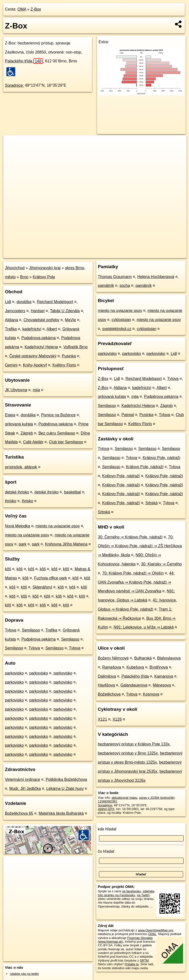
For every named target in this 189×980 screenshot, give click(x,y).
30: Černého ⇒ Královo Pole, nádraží (130, 537)
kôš (8, 569)
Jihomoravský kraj (45, 268)
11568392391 (108, 801)
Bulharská (143, 658)
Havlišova (106, 685)
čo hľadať (106, 851)
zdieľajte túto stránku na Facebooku (126, 893)
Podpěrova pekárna (39, 338)
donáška (24, 302)
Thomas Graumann (115, 277)
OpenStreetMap (100, 254)
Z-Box (36, 9)
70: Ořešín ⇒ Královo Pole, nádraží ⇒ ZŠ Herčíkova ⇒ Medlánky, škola (140, 546)
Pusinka (69, 356)
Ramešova (111, 667)
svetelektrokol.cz (117, 329)
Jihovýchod (15, 268)
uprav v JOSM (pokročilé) (157, 798)
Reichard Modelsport (55, 302)
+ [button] (12, 144)
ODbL (152, 934)
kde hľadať (107, 829)
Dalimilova (107, 676)
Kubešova (135, 667)
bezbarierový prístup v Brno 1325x (128, 753)
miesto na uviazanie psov (58, 526)
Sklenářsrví (42, 587)
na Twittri (143, 895)
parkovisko (14, 673)
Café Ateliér (33, 442)
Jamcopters (15, 311)
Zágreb (27, 433)
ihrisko (11, 501)
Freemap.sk (126, 254)
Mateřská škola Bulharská (61, 813)
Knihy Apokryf (35, 365)
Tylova (11, 630)
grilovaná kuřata (19, 424)
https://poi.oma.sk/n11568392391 (164, 254)
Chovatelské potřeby (42, 320)
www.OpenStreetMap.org (155, 930)
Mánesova (162, 685)
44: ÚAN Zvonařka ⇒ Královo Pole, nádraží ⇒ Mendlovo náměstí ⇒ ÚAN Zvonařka (136, 582)
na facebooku (132, 891)
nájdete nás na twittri (24, 974)
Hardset (38, 311)
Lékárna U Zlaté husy (65, 789)
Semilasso (31, 630)
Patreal (128, 415)
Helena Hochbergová (156, 277)
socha (125, 286)
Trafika (11, 329)
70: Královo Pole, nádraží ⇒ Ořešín (133, 573)
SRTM (144, 960)
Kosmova (151, 694)
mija (36, 390)
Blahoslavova (169, 658)
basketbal (72, 492)
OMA (22, 9)
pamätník (106, 286)
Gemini (11, 365)
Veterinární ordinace (23, 779)
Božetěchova (109, 694)
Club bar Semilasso (66, 442)
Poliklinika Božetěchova (66, 779)
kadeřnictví (32, 329)
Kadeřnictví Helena (41, 347)
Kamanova (164, 676)
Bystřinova (159, 667)
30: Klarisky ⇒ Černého (161, 564)
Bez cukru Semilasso (57, 433)
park (23, 544)
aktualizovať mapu (125, 798)
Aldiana (11, 320)
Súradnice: (14, 85)
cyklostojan (121, 320)
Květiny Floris (64, 365)
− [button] (12, 151)
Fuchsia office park (50, 578)
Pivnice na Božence (58, 415)
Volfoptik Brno (76, 347)
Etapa (10, 415)
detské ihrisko (17, 492)
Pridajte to (132, 964)
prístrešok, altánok (21, 467)
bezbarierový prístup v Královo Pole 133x (134, 744)
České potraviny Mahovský (33, 356)
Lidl (8, 302)
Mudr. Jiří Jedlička (25, 789)
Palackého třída (24, 61)
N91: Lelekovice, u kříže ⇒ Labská (144, 627)
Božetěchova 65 (19, 813)
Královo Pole (44, 277)
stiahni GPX (106, 809)
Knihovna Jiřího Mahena (66, 544)
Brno (24, 277)
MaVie (71, 320)
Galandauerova (134, 685)
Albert (52, 329)
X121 (102, 719)
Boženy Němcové (113, 658)
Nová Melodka (17, 526)
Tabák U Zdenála (65, 311)
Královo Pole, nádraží (162, 458)
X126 (117, 719)
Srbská (152, 503)
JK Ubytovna (16, 390)
